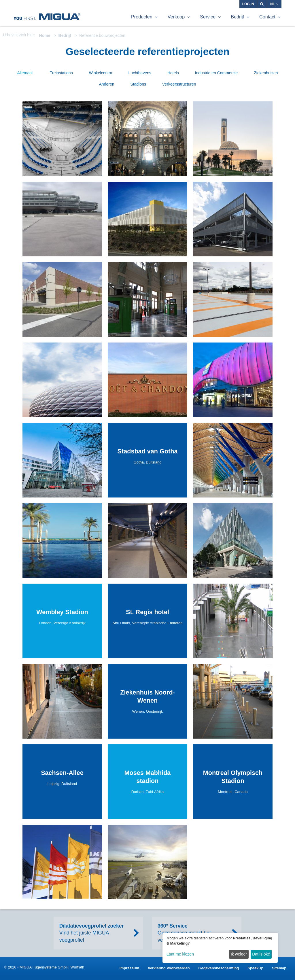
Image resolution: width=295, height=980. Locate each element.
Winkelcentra (101, 73)
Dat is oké (261, 954)
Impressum (129, 968)
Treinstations (61, 73)
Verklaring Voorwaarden (169, 968)
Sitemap (279, 968)
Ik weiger (239, 954)
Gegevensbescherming (219, 968)
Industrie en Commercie (216, 73)
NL (274, 4)
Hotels (173, 73)
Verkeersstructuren (179, 84)
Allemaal (25, 73)
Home (45, 35)
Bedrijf (65, 35)
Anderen (107, 84)
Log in (248, 4)
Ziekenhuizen (266, 73)
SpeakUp (255, 968)
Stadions (138, 84)
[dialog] (220, 948)
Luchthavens (140, 73)
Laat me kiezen (180, 954)
